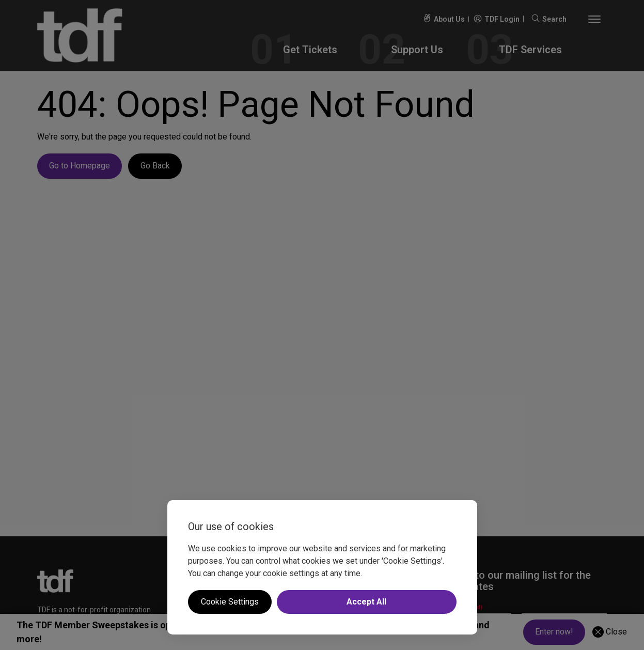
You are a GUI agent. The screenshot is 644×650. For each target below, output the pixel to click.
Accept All (366, 602)
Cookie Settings (230, 602)
